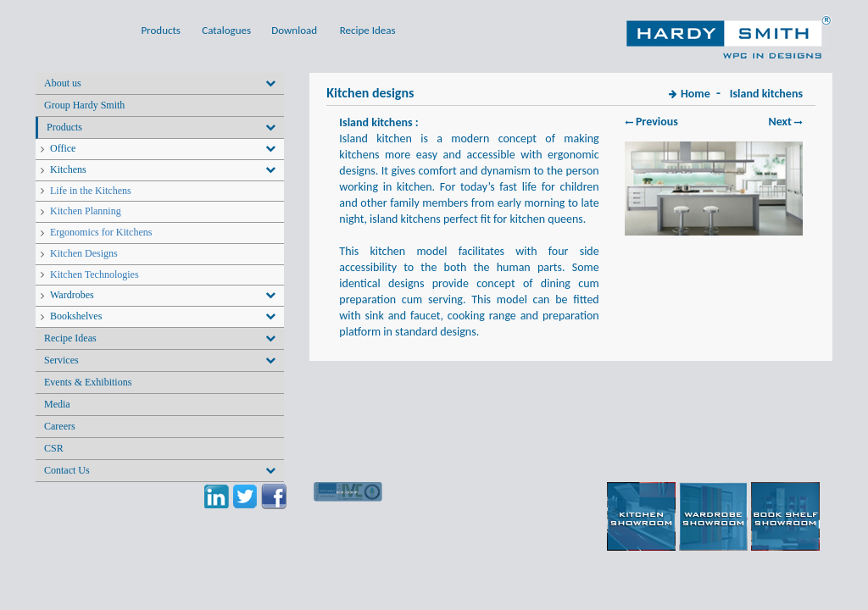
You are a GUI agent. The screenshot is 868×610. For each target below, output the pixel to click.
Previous (651, 122)
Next (785, 122)
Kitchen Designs (84, 253)
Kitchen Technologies (95, 274)
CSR (54, 448)
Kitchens (68, 169)
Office (63, 148)
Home (696, 94)
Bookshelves (76, 316)
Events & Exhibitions (88, 382)
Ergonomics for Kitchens (101, 232)
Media (57, 404)
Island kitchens (766, 94)
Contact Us (67, 470)
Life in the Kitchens (91, 191)
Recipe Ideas (70, 338)
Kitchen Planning (86, 211)
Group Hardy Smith (84, 105)
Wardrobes (72, 295)
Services (61, 360)
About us (63, 83)
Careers (60, 426)
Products (64, 127)
